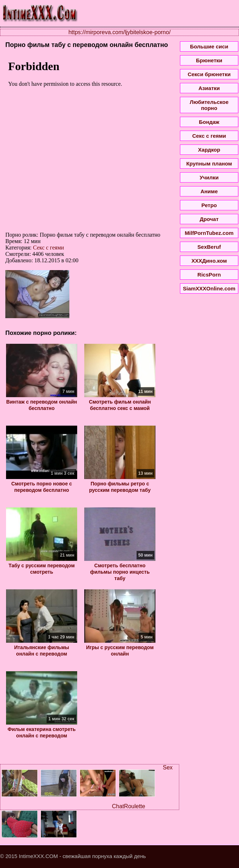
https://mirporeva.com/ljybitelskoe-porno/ (119, 32)
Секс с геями (49, 248)
